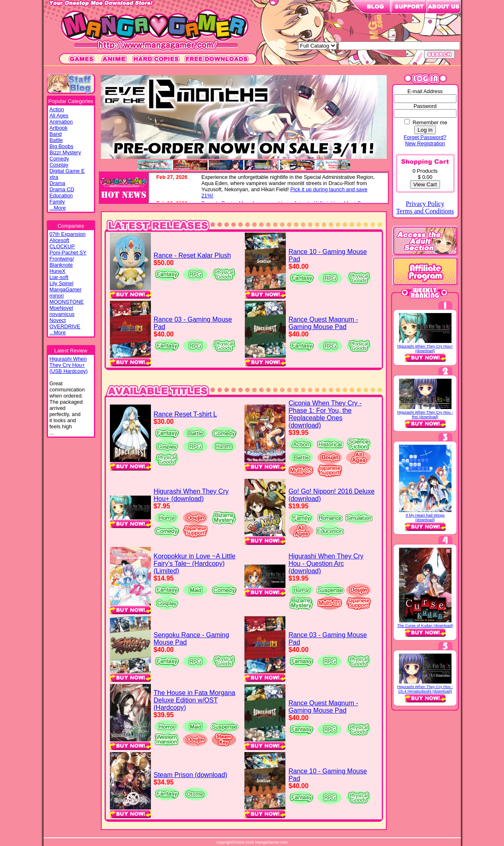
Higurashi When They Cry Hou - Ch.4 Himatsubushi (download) (425, 689)
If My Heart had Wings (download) (425, 517)
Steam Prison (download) (191, 775)
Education (61, 195)
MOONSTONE (67, 302)
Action (57, 109)
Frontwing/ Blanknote (62, 262)
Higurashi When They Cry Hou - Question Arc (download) (326, 564)
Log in (425, 130)
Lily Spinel (62, 283)
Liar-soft (59, 277)
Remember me (430, 122)
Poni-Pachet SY (68, 253)
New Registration (425, 143)
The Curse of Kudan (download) (425, 625)
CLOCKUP (62, 246)
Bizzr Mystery (65, 152)
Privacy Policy (425, 204)
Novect (58, 320)
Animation (61, 122)
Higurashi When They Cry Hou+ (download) (191, 495)
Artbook (59, 128)
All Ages (59, 115)
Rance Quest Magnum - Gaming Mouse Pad (324, 323)
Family (57, 202)
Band (56, 134)
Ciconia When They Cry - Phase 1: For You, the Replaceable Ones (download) (325, 414)
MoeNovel (62, 308)
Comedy (59, 159)
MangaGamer (66, 289)
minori (57, 296)
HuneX (58, 271)
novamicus (62, 314)
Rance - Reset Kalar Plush (193, 255)
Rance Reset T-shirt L (185, 414)
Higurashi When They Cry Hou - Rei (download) (425, 414)
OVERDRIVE (65, 326)
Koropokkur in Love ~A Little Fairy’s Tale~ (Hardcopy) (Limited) (195, 564)
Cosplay (59, 165)
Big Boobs (62, 146)
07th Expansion (68, 234)
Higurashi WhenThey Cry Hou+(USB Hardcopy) (69, 365)
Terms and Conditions (425, 211)
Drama (57, 183)
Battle (56, 140)
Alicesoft (59, 240)
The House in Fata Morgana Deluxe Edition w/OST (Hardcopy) (195, 700)
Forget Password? (425, 137)
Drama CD (62, 189)
